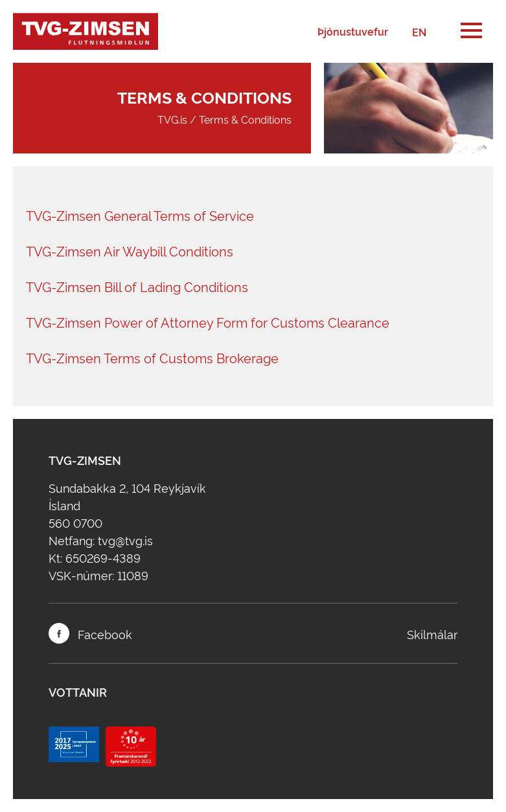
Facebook (90, 633)
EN (419, 32)
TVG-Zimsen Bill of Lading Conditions (137, 286)
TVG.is (172, 119)
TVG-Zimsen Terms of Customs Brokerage (152, 357)
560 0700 (75, 522)
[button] (472, 31)
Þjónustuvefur (353, 32)
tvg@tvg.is (125, 540)
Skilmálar (432, 634)
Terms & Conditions (245, 119)
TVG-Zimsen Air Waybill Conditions (130, 251)
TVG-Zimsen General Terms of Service (140, 215)
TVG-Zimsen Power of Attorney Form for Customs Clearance (208, 322)
